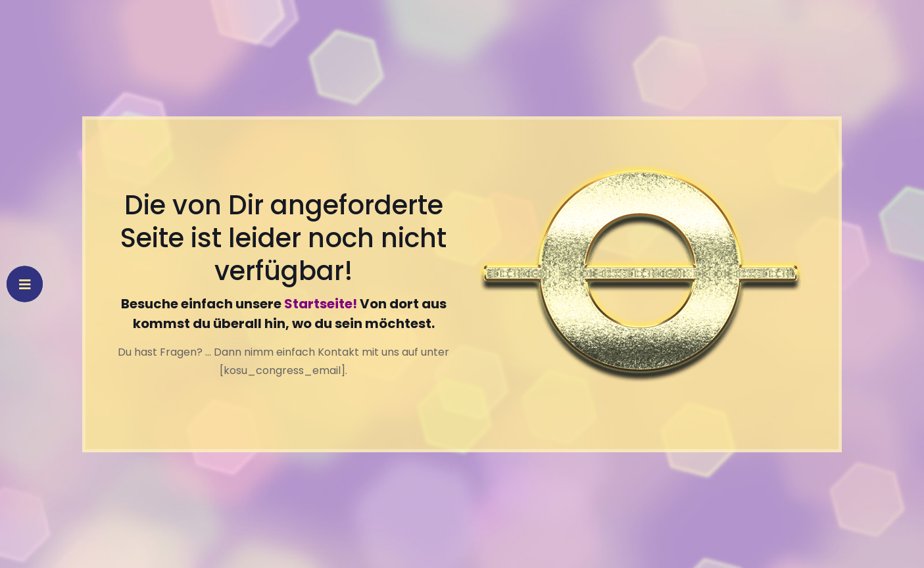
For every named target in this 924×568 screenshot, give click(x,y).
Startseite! (321, 304)
